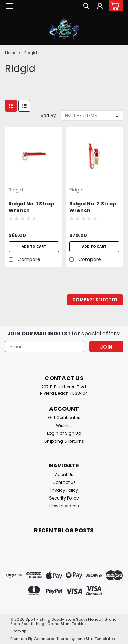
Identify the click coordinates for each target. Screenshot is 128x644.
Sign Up (73, 433)
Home (11, 53)
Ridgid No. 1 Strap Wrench (31, 207)
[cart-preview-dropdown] (114, 6)
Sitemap (18, 631)
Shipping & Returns (64, 441)
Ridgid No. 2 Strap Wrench (93, 207)
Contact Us (64, 482)
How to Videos (64, 506)
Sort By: (49, 115)
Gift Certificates (64, 418)
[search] (86, 7)
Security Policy (64, 498)
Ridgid (31, 53)
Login (53, 433)
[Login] (100, 7)
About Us (64, 474)
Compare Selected (95, 300)
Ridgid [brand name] (16, 190)
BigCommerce (42, 639)
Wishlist (64, 425)
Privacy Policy (64, 490)
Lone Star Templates (95, 639)
